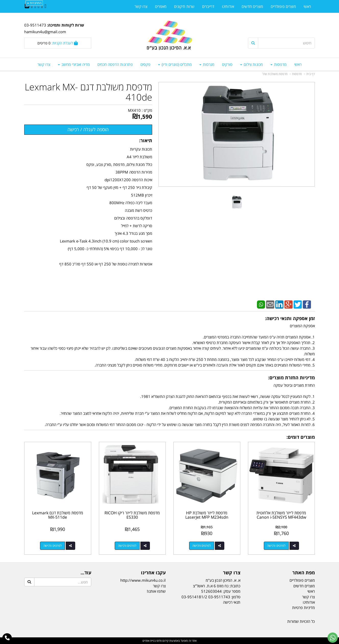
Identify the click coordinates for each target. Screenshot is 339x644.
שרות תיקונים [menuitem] (184, 6)
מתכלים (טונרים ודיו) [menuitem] (175, 64)
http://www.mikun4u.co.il (143, 580)
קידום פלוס (162, 641)
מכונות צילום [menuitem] (251, 64)
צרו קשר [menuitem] (44, 64)
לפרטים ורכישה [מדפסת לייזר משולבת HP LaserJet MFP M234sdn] (202, 546)
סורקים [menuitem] (227, 64)
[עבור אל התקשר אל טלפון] (7, 638)
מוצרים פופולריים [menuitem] (283, 6)
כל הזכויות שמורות (301, 621)
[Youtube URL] (32, 6)
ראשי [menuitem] (298, 64)
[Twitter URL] (42, 6)
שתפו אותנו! (156, 591)
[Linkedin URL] (39, 6)
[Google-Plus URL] (35, 6)
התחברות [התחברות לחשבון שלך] (34, 3)
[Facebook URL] (45, 6)
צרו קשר (159, 586)
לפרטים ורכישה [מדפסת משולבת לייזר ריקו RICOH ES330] (127, 546)
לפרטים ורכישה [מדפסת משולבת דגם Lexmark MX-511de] (53, 546)
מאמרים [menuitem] (161, 6)
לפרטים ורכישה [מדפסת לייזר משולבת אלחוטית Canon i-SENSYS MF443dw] (276, 546)
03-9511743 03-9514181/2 (206, 597)
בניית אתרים (149, 641)
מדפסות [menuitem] (278, 64)
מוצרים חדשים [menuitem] (252, 6)
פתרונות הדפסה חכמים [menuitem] (115, 64)
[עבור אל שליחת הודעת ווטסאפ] (333, 638)
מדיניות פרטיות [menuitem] (303, 607)
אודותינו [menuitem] (228, 6)
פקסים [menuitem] (145, 64)
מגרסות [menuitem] (207, 64)
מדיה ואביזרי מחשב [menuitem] (74, 64)
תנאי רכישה (232, 602)
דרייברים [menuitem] (208, 6)
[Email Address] (27, 6)
